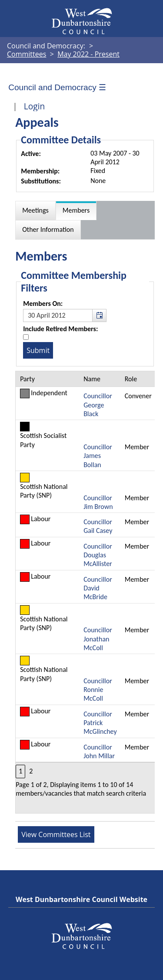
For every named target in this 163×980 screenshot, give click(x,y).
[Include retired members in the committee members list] (26, 337)
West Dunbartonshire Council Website (81, 899)
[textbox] (65, 315)
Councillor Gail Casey (98, 526)
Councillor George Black (98, 405)
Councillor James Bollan (98, 456)
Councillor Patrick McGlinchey (100, 723)
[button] (99, 315)
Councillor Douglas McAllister (98, 555)
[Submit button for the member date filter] (38, 350)
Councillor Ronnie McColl (98, 690)
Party (27, 379)
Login (35, 106)
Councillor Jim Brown (98, 502)
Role (131, 379)
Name (92, 379)
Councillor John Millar (99, 751)
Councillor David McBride (98, 588)
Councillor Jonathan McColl (98, 639)
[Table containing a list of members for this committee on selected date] (85, 592)
